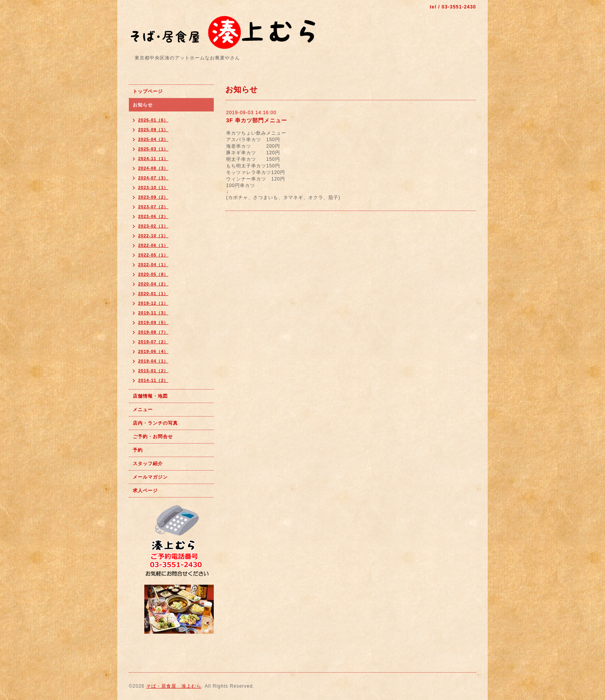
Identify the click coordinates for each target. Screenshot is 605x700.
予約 (138, 450)
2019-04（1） (153, 361)
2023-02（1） (153, 226)
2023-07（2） (153, 207)
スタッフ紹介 (148, 464)
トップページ (148, 91)
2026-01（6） (153, 120)
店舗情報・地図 (150, 396)
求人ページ (145, 491)
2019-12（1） (153, 303)
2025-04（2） (153, 139)
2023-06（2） (153, 216)
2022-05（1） (153, 255)
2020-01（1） (153, 293)
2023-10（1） (153, 187)
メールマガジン (150, 477)
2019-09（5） (153, 322)
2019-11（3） (153, 313)
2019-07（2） (153, 342)
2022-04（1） (153, 265)
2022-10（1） (153, 236)
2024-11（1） (153, 159)
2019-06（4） (153, 351)
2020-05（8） (153, 274)
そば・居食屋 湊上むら (174, 686)
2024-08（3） (153, 168)
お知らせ (143, 105)
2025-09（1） (153, 130)
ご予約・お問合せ (153, 437)
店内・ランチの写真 (155, 423)
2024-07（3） (153, 178)
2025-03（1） (153, 149)
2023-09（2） (153, 197)
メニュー (143, 410)
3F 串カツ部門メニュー (257, 120)
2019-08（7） (153, 332)
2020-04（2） (153, 284)
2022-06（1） (153, 245)
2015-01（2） (153, 371)
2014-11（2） (153, 380)
